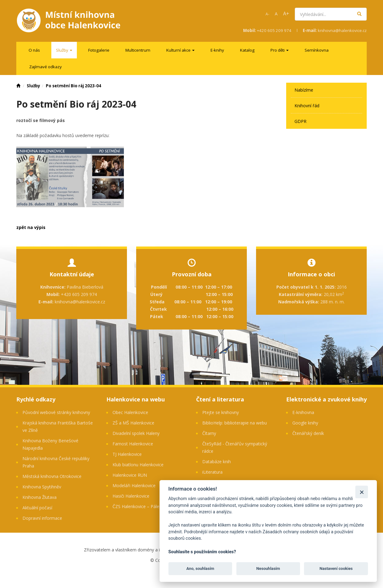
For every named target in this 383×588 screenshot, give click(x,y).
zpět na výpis (31, 227)
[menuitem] (34, 50)
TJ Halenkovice (127, 454)
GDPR (300, 121)
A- (267, 14)
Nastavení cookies (336, 568)
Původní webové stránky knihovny (56, 412)
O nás (34, 50)
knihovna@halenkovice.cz (342, 30)
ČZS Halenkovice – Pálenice (140, 506)
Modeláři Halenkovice (134, 485)
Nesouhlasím (268, 568)
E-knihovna (303, 412)
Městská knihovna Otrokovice (52, 476)
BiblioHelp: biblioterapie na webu (235, 423)
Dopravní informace (42, 518)
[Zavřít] (362, 492)
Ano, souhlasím (200, 568)
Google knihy (305, 423)
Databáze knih (217, 462)
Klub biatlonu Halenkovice (138, 465)
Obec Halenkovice (130, 412)
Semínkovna (317, 50)
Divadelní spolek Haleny (136, 433)
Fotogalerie (99, 50)
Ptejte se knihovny (221, 412)
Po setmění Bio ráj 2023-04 (73, 86)
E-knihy (217, 50)
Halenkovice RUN (130, 475)
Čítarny (209, 433)
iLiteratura (212, 472)
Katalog (247, 50)
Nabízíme (304, 90)
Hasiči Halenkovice (131, 496)
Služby (34, 86)
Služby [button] (64, 50)
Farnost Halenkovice (133, 444)
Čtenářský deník (308, 433)
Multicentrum (138, 50)
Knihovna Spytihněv (42, 487)
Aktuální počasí (37, 508)
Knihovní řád (307, 106)
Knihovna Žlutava (39, 497)
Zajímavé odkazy (45, 67)
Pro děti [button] (280, 50)
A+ (286, 14)
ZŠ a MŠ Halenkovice (133, 423)
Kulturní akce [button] (180, 50)
